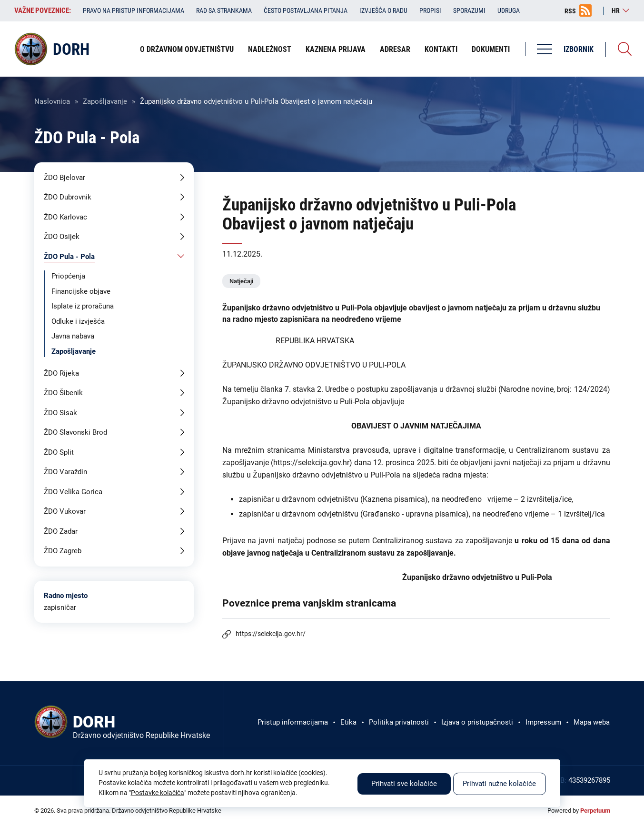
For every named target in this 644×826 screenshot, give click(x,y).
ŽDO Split (59, 452)
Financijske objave (81, 291)
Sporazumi (469, 10)
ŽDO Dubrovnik (68, 197)
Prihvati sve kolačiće (404, 784)
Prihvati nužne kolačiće (499, 784)
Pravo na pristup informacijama (134, 10)
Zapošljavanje (105, 101)
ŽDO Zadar (61, 531)
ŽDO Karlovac (65, 217)
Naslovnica (52, 101)
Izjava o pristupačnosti (477, 722)
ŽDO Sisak (60, 413)
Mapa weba (592, 722)
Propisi (430, 10)
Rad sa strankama (224, 10)
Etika (348, 722)
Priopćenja (68, 276)
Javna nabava (73, 336)
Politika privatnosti (399, 722)
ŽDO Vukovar (65, 511)
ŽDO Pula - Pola (69, 257)
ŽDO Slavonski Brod (75, 432)
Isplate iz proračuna (83, 306)
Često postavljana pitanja (306, 10)
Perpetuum (595, 811)
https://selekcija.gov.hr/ (271, 634)
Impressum (543, 722)
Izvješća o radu (383, 10)
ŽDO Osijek (62, 237)
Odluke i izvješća (78, 321)
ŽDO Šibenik (63, 393)
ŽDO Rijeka (61, 373)
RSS (570, 11)
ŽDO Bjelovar (64, 178)
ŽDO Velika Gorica (73, 492)
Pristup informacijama (293, 722)
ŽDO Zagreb (63, 551)
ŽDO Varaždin (65, 472)
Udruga (509, 10)
